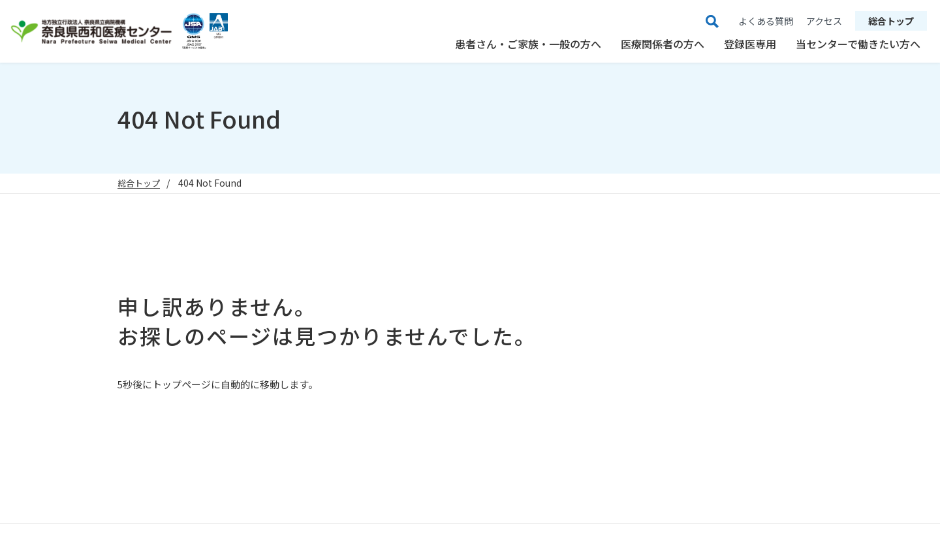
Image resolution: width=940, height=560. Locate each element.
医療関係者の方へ (663, 44)
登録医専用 (750, 44)
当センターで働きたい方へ (858, 44)
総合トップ (891, 21)
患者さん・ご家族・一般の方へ (528, 44)
